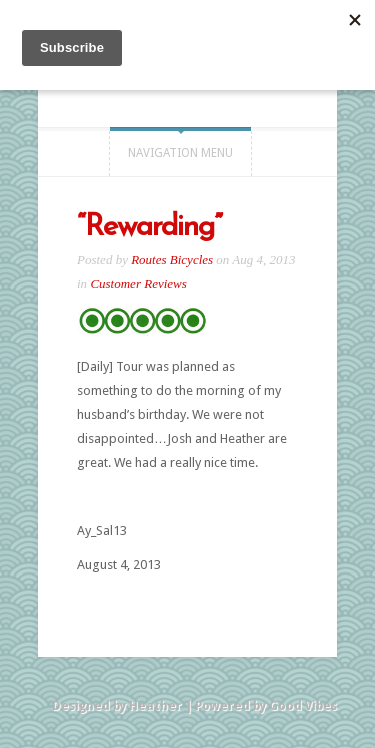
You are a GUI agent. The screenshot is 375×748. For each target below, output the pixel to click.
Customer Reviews (138, 283)
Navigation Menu (180, 153)
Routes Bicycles (172, 259)
